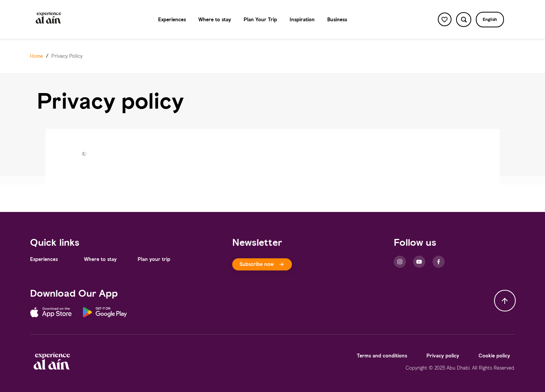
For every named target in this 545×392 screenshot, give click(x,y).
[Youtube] (419, 262)
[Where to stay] (215, 20)
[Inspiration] (302, 20)
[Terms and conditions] (382, 356)
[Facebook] (439, 262)
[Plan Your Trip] (260, 20)
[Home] (36, 56)
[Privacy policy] (443, 356)
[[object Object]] (262, 264)
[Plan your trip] (154, 259)
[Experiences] (172, 20)
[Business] (337, 20)
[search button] (463, 20)
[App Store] (56, 313)
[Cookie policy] (494, 356)
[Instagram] (400, 262)
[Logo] (49, 20)
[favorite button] (445, 19)
